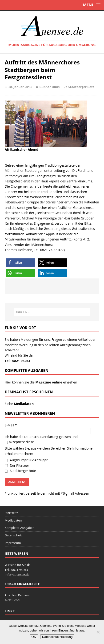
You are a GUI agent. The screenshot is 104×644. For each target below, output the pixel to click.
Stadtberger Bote (82, 87)
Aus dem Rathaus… (18, 595)
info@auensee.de (17, 575)
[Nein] (98, 632)
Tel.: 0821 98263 (17, 361)
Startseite (12, 513)
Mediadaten (13, 520)
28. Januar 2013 (20, 87)
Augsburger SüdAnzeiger (26, 460)
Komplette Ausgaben (20, 528)
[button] (21, 263)
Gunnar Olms (49, 87)
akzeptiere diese (19, 442)
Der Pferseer (17, 465)
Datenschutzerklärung (41, 437)
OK (34, 637)
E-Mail (11, 425)
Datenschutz (14, 535)
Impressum (13, 543)
